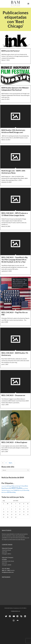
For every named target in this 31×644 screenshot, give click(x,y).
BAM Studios (17, 488)
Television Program (6, 490)
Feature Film (4, 486)
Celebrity (16, 490)
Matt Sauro (4, 492)
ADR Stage (9, 486)
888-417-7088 (6, 570)
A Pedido (4, 559)
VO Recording (26, 490)
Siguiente (12, 463)
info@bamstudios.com (8, 572)
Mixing (21, 490)
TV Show (22, 486)
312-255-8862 (6, 568)
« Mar (4, 501)
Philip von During (16, 486)
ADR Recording (11, 492)
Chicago (12, 490)
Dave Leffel (8, 488)
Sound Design (25, 488)
